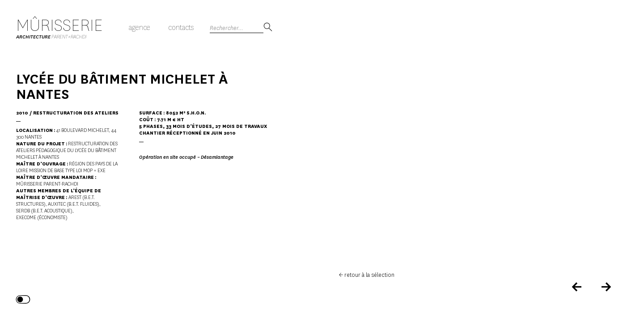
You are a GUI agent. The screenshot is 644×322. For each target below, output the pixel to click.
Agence (140, 28)
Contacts (181, 28)
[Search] (237, 28)
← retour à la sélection (367, 275)
